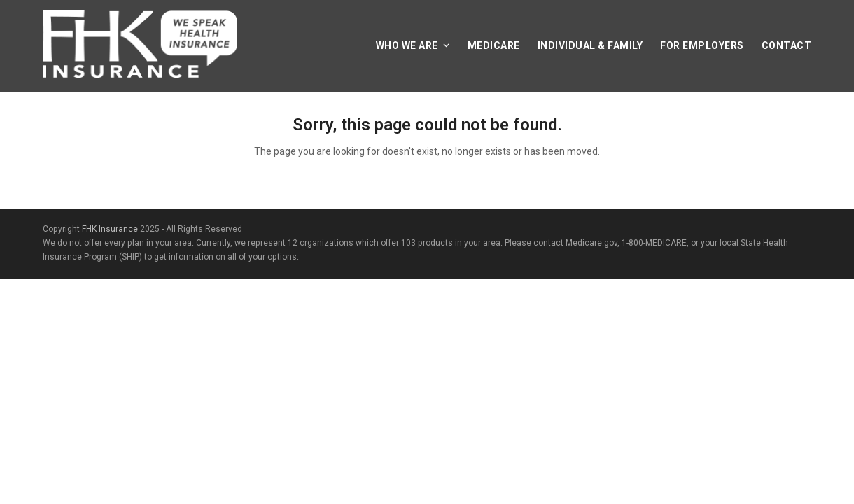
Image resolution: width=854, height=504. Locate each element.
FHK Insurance (110, 229)
